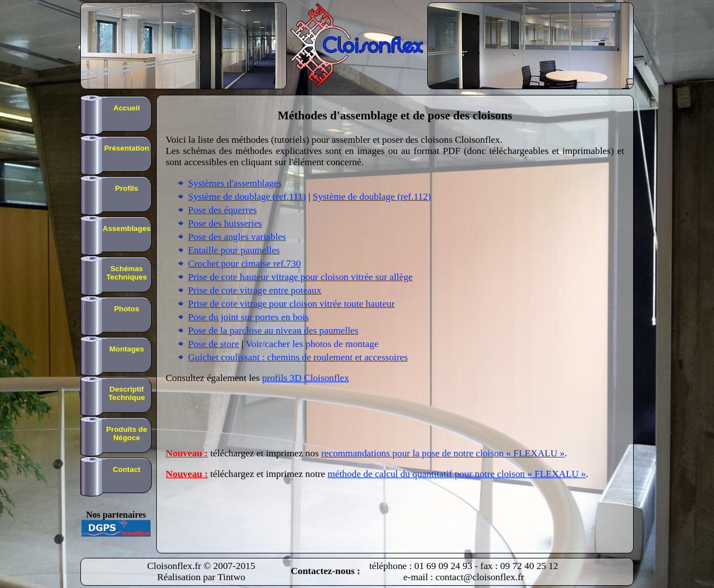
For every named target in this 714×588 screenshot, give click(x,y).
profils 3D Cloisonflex (306, 378)
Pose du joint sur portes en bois (249, 317)
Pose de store (213, 344)
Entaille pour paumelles (234, 250)
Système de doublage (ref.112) (372, 197)
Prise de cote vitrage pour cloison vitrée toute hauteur (291, 304)
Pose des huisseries (225, 223)
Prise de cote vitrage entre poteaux (255, 290)
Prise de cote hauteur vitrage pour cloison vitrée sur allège (300, 277)
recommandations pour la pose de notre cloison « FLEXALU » (443, 453)
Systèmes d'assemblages (235, 183)
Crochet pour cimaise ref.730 (244, 264)
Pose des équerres (222, 210)
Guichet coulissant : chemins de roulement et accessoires (298, 357)
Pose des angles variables (237, 237)
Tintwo (231, 577)
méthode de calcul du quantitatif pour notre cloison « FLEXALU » (457, 474)
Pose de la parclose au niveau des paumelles (273, 331)
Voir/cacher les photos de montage (312, 344)
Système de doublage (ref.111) (247, 197)
